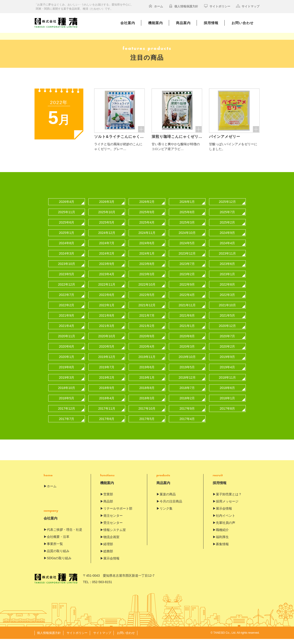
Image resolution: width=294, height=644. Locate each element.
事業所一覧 (55, 549)
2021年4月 (67, 331)
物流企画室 (111, 542)
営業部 (108, 499)
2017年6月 (107, 424)
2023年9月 (107, 269)
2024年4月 (228, 248)
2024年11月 (147, 238)
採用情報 (211, 23)
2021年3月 (107, 331)
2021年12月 (147, 310)
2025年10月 (107, 217)
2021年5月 (228, 321)
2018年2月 (187, 403)
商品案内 (183, 23)
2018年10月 (67, 393)
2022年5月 (147, 300)
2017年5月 (147, 424)
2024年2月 (107, 258)
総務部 (108, 556)
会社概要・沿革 (58, 542)
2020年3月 (187, 352)
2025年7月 (228, 217)
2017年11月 (107, 414)
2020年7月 (228, 341)
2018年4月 (107, 403)
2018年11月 (228, 383)
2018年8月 (147, 393)
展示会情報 (111, 563)
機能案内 (155, 23)
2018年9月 (107, 393)
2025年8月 (187, 217)
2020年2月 (228, 352)
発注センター (113, 521)
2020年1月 (67, 362)
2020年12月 (228, 331)
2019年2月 (107, 383)
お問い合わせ (243, 23)
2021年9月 (67, 321)
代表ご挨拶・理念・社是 (65, 535)
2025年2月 (228, 227)
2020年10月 (107, 341)
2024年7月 (107, 248)
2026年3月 (107, 207)
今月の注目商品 (171, 506)
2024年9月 (228, 238)
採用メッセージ (227, 506)
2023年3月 (147, 279)
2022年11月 (107, 289)
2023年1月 (228, 279)
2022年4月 (187, 300)
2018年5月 (67, 403)
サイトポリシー (217, 6)
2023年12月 (187, 258)
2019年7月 (107, 372)
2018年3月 (147, 403)
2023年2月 (187, 279)
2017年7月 (67, 424)
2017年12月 (67, 414)
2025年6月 (67, 227)
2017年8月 (228, 414)
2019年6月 (147, 372)
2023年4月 (107, 279)
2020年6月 (67, 352)
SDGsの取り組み (59, 563)
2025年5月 (107, 227)
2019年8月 (67, 372)
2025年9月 (147, 217)
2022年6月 (107, 300)
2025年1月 (67, 238)
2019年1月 (147, 383)
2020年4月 (147, 352)
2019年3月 (67, 383)
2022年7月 (67, 300)
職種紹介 (222, 535)
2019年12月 (107, 362)
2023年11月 (228, 258)
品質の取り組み (58, 556)
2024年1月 (147, 258)
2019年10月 (187, 362)
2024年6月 (147, 248)
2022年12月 (67, 289)
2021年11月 (187, 310)
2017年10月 (147, 414)
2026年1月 (187, 207)
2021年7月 (147, 321)
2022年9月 (187, 289)
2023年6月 (228, 269)
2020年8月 (187, 341)
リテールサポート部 (118, 513)
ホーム (156, 6)
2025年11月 (67, 217)
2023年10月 (67, 269)
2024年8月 (67, 248)
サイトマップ (248, 6)
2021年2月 (147, 331)
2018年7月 (187, 393)
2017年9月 (187, 414)
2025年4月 (147, 227)
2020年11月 (67, 341)
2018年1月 (228, 403)
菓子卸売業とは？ (229, 499)
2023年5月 (67, 279)
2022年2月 (67, 310)
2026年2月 (147, 207)
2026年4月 (67, 207)
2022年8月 (228, 289)
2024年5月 (187, 248)
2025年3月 (187, 227)
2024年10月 (187, 238)
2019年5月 (187, 372)
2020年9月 (147, 341)
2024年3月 (67, 258)
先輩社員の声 (226, 528)
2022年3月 (228, 300)
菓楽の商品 (168, 499)
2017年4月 (187, 424)
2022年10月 (147, 289)
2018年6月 (228, 393)
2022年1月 (107, 310)
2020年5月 (107, 352)
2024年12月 (107, 238)
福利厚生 (222, 542)
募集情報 (222, 549)
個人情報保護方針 (183, 6)
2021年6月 (187, 321)
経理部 (108, 549)
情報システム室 (115, 535)
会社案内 (128, 23)
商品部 (108, 506)
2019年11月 (147, 362)
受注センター (113, 528)
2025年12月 (228, 207)
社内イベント (226, 521)
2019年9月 (228, 362)
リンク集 (166, 513)
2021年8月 (107, 321)
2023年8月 (147, 269)
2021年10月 (228, 310)
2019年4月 (228, 372)
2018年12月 (187, 383)
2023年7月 (187, 269)
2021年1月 (187, 331)
